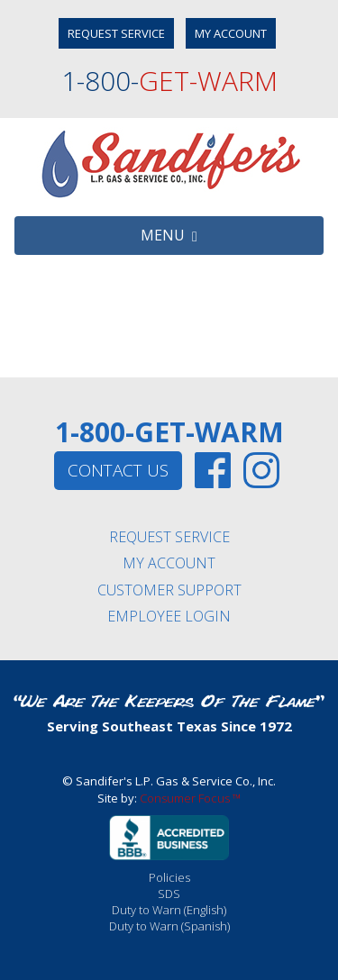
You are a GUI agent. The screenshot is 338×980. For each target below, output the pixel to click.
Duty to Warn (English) (169, 910)
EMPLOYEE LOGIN (169, 616)
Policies (169, 877)
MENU (169, 235)
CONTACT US (118, 470)
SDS (169, 894)
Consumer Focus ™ (190, 798)
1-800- (169, 81)
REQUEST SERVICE (116, 33)
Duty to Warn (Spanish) (169, 926)
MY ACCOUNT (231, 33)
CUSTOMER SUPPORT (169, 590)
